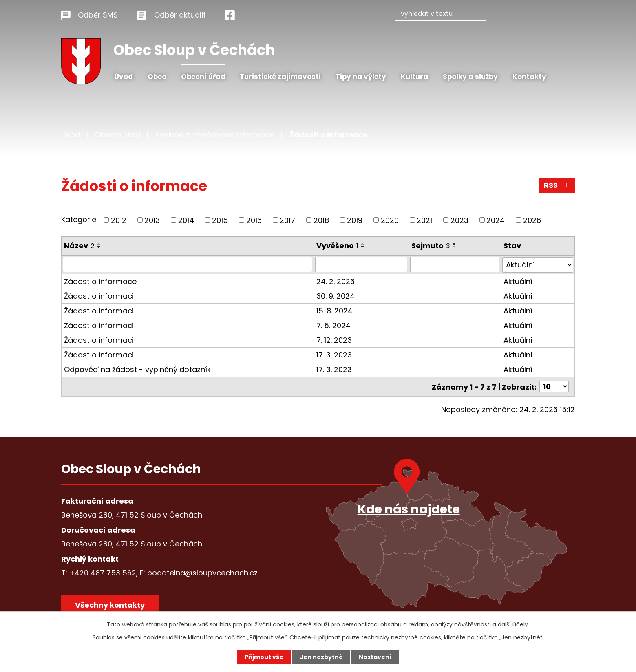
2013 (152, 220)
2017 (287, 220)
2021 (424, 220)
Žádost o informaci (99, 296)
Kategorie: (79, 219)
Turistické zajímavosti (280, 77)
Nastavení (375, 657)
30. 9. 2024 (336, 296)
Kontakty (529, 77)
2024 (496, 220)
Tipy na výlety (361, 77)
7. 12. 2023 (335, 340)
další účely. (513, 624)
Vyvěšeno (338, 246)
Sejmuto (431, 246)
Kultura (414, 77)
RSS (557, 185)
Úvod (124, 77)
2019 (355, 220)
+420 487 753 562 (103, 572)
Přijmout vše (264, 657)
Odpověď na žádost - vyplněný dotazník (137, 369)
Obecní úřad (203, 77)
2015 (220, 220)
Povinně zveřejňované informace (215, 135)
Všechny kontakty (110, 605)
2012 (119, 220)
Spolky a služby (470, 77)
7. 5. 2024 (334, 325)
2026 (532, 220)
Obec (157, 77)
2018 (321, 220)
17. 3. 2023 (335, 354)
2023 (459, 220)
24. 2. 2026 (336, 281)
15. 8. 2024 (335, 310)
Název (79, 246)
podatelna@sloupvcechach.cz (202, 572)
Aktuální (518, 281)
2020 (390, 220)
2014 (186, 220)
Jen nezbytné (321, 657)
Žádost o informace (100, 281)
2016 (254, 220)
